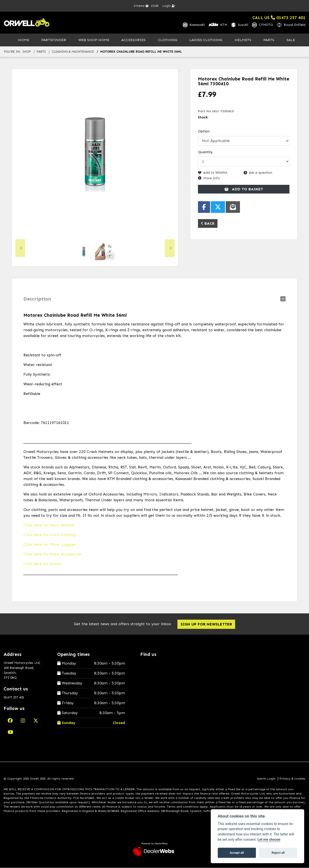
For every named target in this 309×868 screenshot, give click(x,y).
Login (169, 6)
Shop (27, 52)
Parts (269, 40)
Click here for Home (42, 564)
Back (208, 224)
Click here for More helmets (49, 525)
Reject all (278, 853)
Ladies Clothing (206, 40)
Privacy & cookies (292, 779)
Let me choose (269, 840)
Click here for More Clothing (50, 535)
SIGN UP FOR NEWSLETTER (207, 624)
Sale (291, 40)
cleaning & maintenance (73, 52)
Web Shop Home (94, 40)
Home (24, 40)
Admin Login (266, 779)
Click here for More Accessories (53, 554)
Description (37, 299)
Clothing (168, 40)
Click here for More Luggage (49, 545)
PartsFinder (54, 40)
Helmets (243, 40)
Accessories (133, 40)
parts (41, 52)
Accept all (237, 853)
